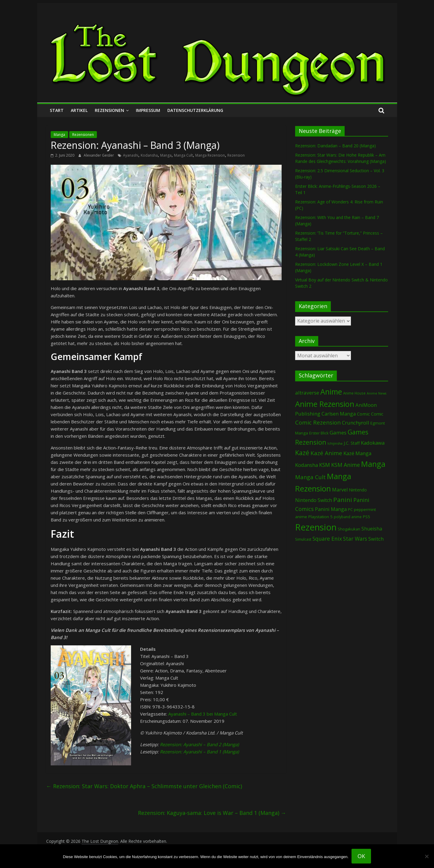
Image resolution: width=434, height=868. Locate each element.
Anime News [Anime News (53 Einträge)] (377, 393)
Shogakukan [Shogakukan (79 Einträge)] (349, 529)
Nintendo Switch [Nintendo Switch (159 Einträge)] (314, 500)
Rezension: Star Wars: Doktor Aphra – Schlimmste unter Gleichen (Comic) (144, 786)
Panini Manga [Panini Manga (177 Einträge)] (331, 509)
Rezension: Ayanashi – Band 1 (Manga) (199, 752)
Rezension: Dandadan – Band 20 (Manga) (335, 146)
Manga (59, 135)
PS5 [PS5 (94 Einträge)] (367, 517)
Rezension (236, 155)
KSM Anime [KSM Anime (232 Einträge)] (346, 465)
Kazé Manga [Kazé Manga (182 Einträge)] (357, 453)
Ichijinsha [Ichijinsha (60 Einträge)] (335, 443)
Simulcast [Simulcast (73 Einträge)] (303, 539)
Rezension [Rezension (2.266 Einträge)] (316, 527)
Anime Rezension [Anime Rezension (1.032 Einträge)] (325, 404)
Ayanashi (131, 155)
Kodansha (149, 155)
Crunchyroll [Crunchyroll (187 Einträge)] (356, 423)
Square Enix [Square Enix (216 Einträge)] (327, 539)
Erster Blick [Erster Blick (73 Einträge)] (319, 433)
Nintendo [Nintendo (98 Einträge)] (358, 490)
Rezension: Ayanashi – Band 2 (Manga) (199, 744)
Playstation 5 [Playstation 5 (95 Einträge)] (320, 517)
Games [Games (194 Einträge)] (338, 432)
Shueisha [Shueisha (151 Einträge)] (372, 529)
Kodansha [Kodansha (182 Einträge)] (307, 465)
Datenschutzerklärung (195, 110)
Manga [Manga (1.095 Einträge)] (373, 464)
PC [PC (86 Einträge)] (350, 509)
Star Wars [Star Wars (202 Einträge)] (355, 539)
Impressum (148, 110)
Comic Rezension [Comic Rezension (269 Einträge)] (318, 422)
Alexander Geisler (99, 155)
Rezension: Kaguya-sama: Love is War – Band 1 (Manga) (212, 813)
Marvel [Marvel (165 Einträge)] (340, 490)
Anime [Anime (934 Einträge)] (331, 392)
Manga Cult (183, 155)
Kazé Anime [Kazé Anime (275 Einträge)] (326, 453)
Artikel (79, 110)
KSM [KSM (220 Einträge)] (325, 465)
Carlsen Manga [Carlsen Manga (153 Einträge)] (339, 414)
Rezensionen (109, 110)
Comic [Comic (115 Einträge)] (377, 414)
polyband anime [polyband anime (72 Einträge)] (348, 517)
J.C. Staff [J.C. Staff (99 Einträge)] (352, 443)
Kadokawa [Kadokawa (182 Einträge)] (373, 443)
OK (361, 856)
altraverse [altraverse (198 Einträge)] (307, 393)
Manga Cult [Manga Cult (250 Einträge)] (310, 477)
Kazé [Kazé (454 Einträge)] (302, 453)
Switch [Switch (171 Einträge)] (376, 539)
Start (57, 110)
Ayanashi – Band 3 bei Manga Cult (203, 714)
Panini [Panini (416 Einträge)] (343, 500)
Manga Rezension (210, 155)
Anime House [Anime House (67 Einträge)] (354, 393)
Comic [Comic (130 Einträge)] (363, 414)
